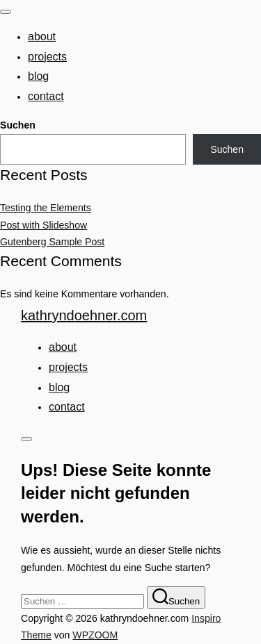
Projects (47, 57)
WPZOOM (95, 635)
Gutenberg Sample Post (52, 242)
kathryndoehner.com (84, 315)
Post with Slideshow (43, 225)
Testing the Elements (46, 208)
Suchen (18, 125)
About (42, 36)
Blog (38, 76)
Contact (46, 96)
